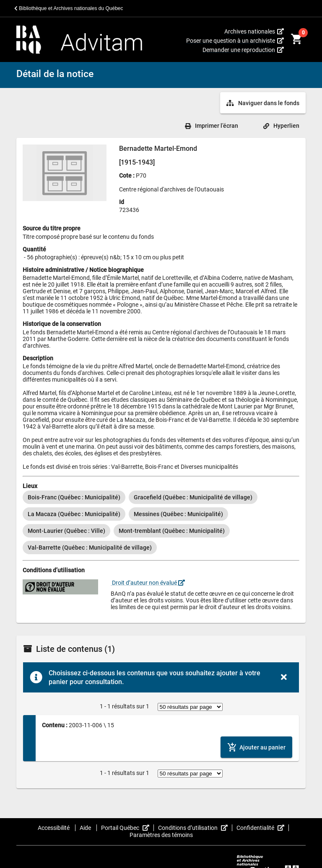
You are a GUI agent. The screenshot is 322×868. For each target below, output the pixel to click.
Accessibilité (54, 828)
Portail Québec (127, 828)
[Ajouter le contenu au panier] (256, 747)
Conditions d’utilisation (195, 828)
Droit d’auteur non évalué (148, 583)
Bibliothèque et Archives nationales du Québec (69, 8)
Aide (86, 828)
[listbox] (161, 522)
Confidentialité (263, 828)
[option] (74, 497)
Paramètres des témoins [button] (161, 835)
